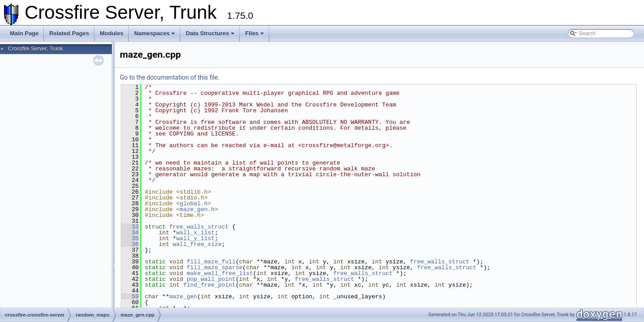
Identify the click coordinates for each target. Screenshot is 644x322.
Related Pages (69, 33)
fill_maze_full (211, 262)
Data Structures (210, 33)
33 (130, 227)
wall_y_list (195, 238)
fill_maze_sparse (214, 267)
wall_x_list (195, 233)
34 (130, 233)
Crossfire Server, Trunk (36, 49)
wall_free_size (197, 244)
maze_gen (183, 297)
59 (130, 297)
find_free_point (210, 285)
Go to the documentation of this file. (170, 77)
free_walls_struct (199, 227)
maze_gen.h (197, 209)
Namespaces (155, 33)
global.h (194, 203)
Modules (112, 33)
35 (130, 238)
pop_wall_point (211, 279)
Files (254, 33)
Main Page (24, 33)
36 (130, 244)
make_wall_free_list (220, 273)
